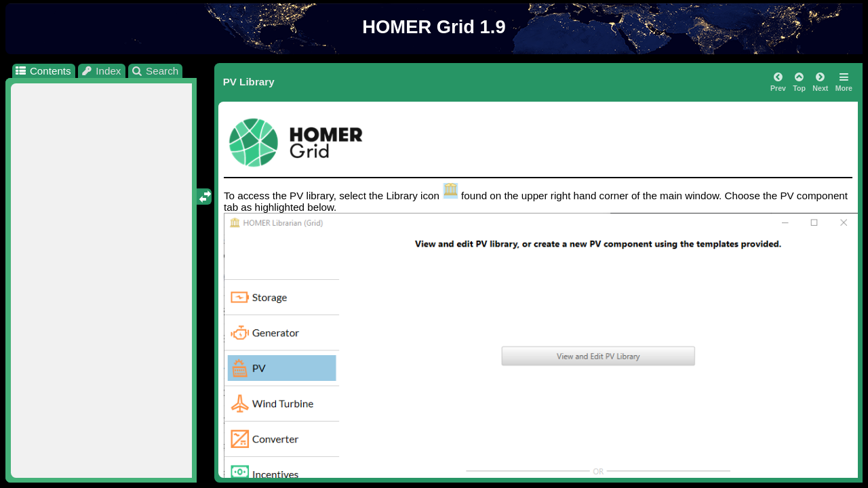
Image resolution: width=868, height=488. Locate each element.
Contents (42, 71)
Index (101, 71)
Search (155, 71)
